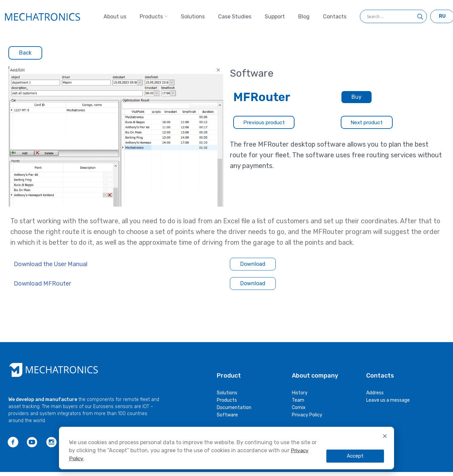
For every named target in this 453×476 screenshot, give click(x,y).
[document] (226, 428)
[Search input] (390, 18)
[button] (385, 436)
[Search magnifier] (420, 21)
